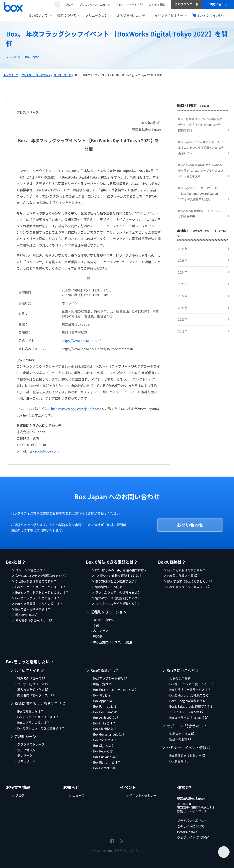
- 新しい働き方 (25, 750)
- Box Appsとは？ (103, 701)
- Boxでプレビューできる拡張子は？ (40, 728)
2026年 (183, 249)
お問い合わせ (190, 525)
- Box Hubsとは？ (103, 723)
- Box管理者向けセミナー (186, 756)
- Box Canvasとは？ (105, 757)
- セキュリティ (25, 761)
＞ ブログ (18, 796)
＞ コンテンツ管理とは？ (28, 570)
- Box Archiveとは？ (105, 718)
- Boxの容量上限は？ (29, 711)
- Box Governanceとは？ (108, 734)
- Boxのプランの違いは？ (32, 723)
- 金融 (95, 626)
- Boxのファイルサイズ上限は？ (37, 717)
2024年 (183, 272)
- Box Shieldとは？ (104, 729)
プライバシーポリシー (192, 821)
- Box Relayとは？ (104, 751)
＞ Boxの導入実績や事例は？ (31, 609)
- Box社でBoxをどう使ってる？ (190, 684)
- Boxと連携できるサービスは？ (189, 690)
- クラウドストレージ (30, 744)
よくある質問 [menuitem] (157, 5)
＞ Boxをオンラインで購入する (186, 587)
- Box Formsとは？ (104, 706)
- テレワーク (24, 756)
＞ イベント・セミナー (141, 796)
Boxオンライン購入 (209, 15)
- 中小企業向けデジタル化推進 (112, 642)
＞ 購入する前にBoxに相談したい (188, 581)
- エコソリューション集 (185, 712)
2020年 (183, 319)
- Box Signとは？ (103, 746)
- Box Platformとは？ (106, 762)
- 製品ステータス (181, 734)
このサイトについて (191, 826)
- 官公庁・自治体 (103, 620)
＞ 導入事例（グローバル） (32, 621)
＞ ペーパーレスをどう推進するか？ (116, 604)
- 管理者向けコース (30, 678)
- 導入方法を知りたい (32, 690)
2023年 (183, 284)
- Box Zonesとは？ (104, 740)
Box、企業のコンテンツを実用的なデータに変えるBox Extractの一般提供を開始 (200, 125)
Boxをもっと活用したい (30, 662)
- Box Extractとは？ (105, 768)
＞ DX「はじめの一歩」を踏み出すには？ (119, 570)
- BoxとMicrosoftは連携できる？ (190, 695)
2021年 (183, 308)
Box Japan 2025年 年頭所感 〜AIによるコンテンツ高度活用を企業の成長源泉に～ (201, 148)
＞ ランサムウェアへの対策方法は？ (116, 593)
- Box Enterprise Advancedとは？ (114, 690)
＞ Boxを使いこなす (180, 671)
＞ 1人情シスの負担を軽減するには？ (117, 576)
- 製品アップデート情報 (109, 678)
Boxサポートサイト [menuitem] (130, 5)
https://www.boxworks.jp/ (81, 341)
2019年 (183, 331)
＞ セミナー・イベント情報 (186, 748)
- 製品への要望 (179, 739)
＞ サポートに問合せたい (184, 726)
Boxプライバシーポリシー (126, 851)
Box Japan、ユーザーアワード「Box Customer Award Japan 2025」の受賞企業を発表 (198, 194)
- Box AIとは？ (101, 695)
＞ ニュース (76, 796)
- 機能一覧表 (102, 684)
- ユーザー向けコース (32, 684)
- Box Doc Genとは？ (106, 712)
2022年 (183, 296)
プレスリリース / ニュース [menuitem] (95, 5)
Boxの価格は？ (172, 562)
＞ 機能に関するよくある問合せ (38, 704)
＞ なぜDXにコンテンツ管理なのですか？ (39, 576)
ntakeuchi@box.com (43, 451)
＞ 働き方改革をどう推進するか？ (114, 581)
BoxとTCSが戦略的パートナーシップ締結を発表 (200, 214)
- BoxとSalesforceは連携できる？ (190, 706)
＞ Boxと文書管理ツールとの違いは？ (37, 604)
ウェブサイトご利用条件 (194, 838)
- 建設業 (97, 637)
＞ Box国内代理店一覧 (180, 576)
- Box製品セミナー (180, 761)
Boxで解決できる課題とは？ (112, 562)
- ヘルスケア (100, 631)
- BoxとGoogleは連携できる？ (188, 701)
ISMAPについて (188, 832)
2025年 (183, 260)
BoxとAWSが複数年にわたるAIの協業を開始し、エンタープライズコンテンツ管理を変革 (201, 171)
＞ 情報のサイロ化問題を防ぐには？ (116, 598)
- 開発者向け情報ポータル (35, 695)
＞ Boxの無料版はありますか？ (185, 570)
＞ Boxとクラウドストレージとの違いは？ (40, 593)
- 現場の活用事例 (179, 678)
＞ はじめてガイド (27, 671)
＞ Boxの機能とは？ (102, 671)
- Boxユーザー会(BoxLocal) (188, 718)
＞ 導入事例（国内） (25, 615)
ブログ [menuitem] (69, 5)
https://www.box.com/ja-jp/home (76, 409)
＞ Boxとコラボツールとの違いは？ (35, 598)
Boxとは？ (16, 562)
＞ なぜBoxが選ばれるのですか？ (34, 581)
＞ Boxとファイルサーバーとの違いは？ (38, 587)
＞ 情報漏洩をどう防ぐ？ (108, 587)
